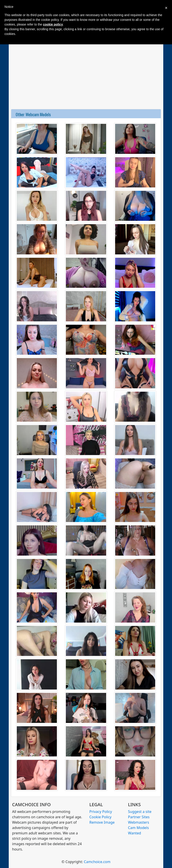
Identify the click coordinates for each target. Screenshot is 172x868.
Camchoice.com (97, 862)
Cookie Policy (100, 817)
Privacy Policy (101, 812)
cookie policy (53, 24)
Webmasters (139, 822)
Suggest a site (140, 812)
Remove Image (102, 822)
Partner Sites (139, 817)
